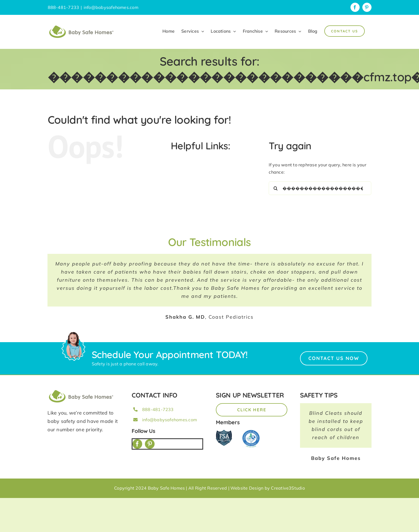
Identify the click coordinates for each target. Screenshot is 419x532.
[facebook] (137, 444)
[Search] (275, 188)
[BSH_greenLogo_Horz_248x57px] (81, 391)
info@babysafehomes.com (111, 7)
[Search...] (320, 188)
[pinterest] (150, 444)
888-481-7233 (158, 409)
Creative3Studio (288, 488)
